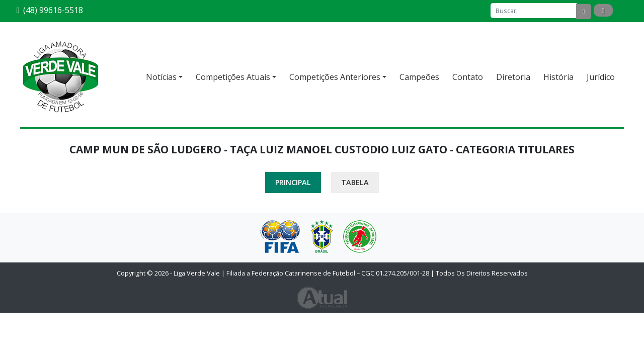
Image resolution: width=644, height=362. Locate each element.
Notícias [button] (161, 77)
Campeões (419, 77)
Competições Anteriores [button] (335, 77)
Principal (293, 182)
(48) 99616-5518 (50, 10)
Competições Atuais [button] (233, 77)
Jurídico (601, 77)
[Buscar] (534, 11)
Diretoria (513, 77)
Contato (468, 77)
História (558, 77)
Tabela (355, 182)
